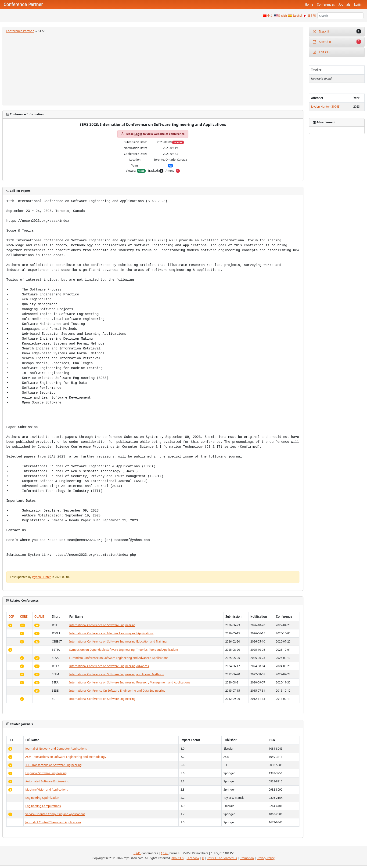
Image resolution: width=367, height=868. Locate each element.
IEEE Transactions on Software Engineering (54, 765)
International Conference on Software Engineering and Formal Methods (116, 674)
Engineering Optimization (42, 798)
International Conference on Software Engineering (102, 625)
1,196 (164, 853)
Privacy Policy (266, 858)
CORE (24, 617)
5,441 (137, 853)
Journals (344, 5)
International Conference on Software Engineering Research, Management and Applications (130, 682)
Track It (337, 31)
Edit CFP (322, 52)
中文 (270, 16)
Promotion (247, 858)
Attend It (337, 42)
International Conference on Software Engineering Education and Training (118, 641)
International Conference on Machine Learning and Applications (111, 633)
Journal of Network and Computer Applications (56, 749)
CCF (11, 617)
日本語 (312, 16)
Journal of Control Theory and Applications (53, 822)
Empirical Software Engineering (46, 773)
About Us (178, 858)
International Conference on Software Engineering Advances (109, 666)
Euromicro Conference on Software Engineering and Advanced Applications (119, 658)
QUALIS (39, 617)
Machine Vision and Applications (47, 790)
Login (358, 5)
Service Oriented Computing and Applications (55, 814)
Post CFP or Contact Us (222, 858)
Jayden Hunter (41, 577)
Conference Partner (20, 31)
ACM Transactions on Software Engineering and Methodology (66, 757)
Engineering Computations (43, 806)
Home (309, 5)
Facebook (193, 858)
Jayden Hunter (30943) (326, 107)
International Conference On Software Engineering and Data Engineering (117, 691)
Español (297, 16)
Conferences (326, 5)
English (283, 16)
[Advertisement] (153, 69)
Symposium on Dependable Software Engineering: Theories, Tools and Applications (124, 650)
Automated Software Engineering (47, 781)
